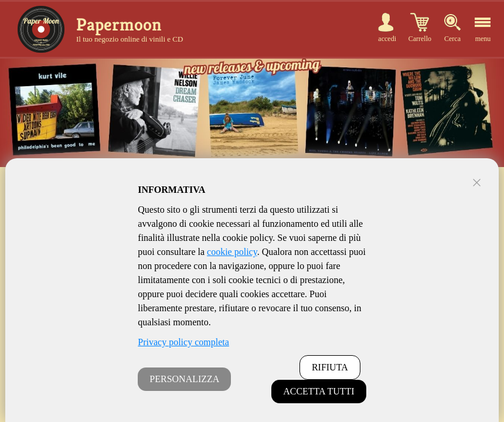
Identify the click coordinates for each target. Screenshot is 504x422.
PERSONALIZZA (184, 379)
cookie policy (232, 252)
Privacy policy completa (183, 342)
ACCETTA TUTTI (319, 391)
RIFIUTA (330, 367)
